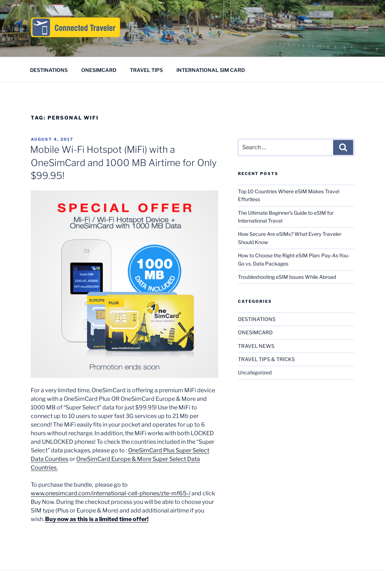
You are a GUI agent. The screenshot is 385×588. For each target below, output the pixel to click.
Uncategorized (255, 372)
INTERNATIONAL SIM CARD (211, 70)
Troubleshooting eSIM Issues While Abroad (287, 277)
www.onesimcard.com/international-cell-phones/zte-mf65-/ (111, 493)
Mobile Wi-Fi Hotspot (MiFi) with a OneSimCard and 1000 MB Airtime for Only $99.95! (123, 162)
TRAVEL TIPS (146, 70)
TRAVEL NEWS (256, 346)
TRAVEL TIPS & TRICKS (266, 359)
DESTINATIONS (49, 70)
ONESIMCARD (99, 70)
